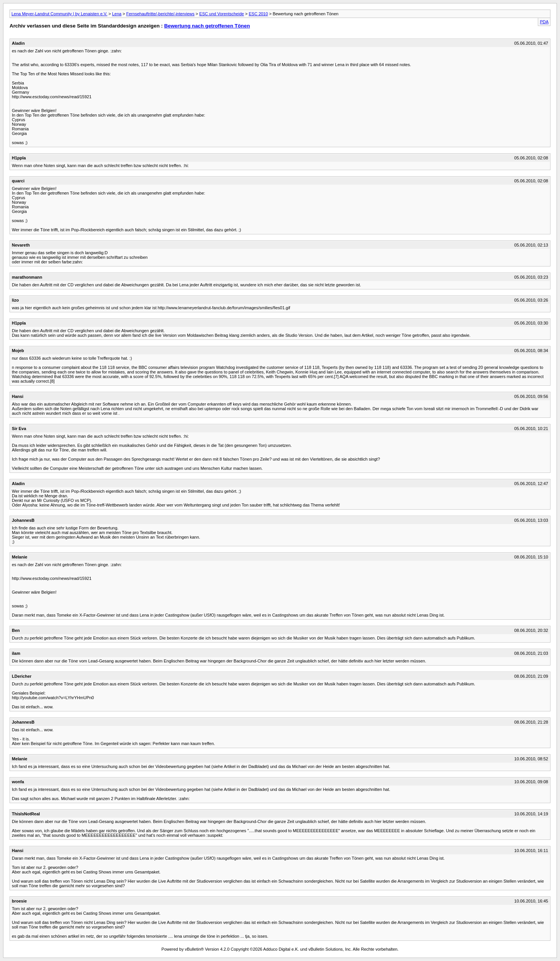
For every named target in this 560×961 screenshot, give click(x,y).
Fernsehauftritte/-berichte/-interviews (160, 14)
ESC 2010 (258, 14)
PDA (544, 22)
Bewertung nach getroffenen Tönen (207, 26)
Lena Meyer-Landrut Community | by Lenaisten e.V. (59, 14)
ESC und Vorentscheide (222, 14)
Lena (117, 14)
